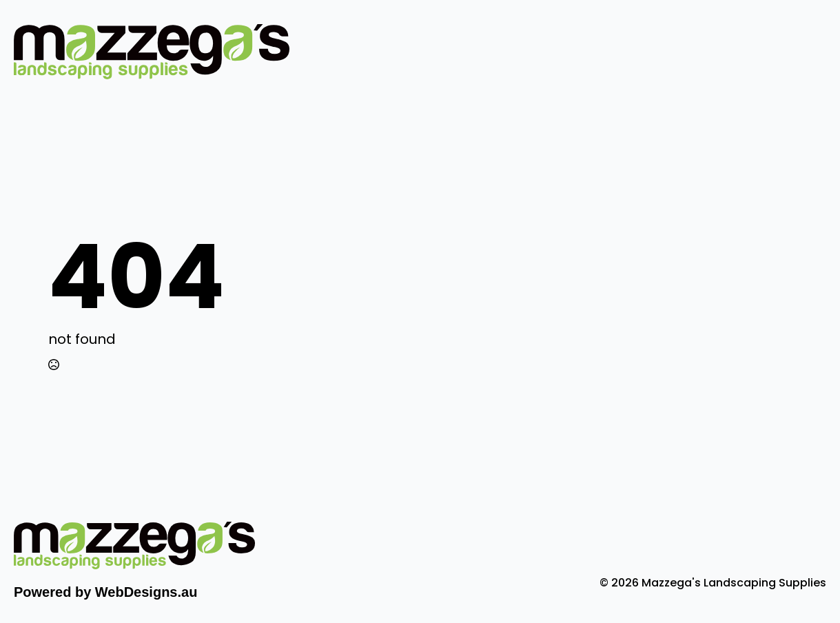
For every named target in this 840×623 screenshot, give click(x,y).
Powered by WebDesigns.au (105, 592)
